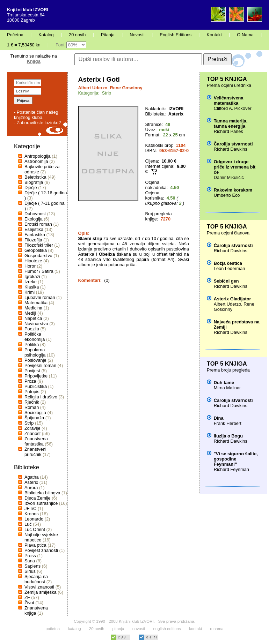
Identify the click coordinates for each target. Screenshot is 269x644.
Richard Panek (228, 131)
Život (29, 603)
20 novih (77, 35)
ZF (27, 597)
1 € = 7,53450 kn (24, 45)
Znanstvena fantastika (36, 441)
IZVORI (176, 109)
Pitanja (108, 35)
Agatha (32, 477)
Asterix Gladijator (232, 299)
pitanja (118, 629)
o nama (217, 629)
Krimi (30, 292)
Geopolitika (36, 250)
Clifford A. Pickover (233, 108)
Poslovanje (35, 360)
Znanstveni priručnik (35, 452)
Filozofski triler (39, 245)
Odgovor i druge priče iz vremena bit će (235, 167)
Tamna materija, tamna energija (231, 123)
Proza (30, 381)
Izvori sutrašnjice (41, 503)
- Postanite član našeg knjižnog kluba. (36, 115)
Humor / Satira (39, 271)
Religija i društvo (41, 397)
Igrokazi (32, 276)
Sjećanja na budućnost (36, 579)
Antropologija (38, 156)
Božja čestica (228, 263)
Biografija (34, 182)
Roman (32, 407)
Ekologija (34, 219)
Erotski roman (38, 224)
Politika (32, 345)
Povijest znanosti (41, 550)
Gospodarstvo (38, 256)
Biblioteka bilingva (42, 493)
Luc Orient (35, 529)
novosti (139, 629)
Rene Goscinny (126, 88)
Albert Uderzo (93, 88)
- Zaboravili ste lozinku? (37, 123)
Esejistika (34, 229)
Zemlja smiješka (41, 592)
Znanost (32, 433)
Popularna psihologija (35, 352)
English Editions (176, 35)
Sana (30, 561)
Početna (15, 35)
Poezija (32, 329)
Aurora (31, 488)
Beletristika (35, 177)
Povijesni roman (40, 365)
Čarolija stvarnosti (233, 144)
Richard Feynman (231, 469)
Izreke (31, 282)
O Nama (245, 35)
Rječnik (32, 402)
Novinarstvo (36, 324)
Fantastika (35, 235)
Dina (219, 418)
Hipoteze (33, 261)
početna (53, 629)
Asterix (31, 482)
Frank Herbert (228, 423)
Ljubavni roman (40, 297)
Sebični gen (226, 281)
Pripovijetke (36, 376)
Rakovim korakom (233, 190)
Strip (29, 423)
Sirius (30, 571)
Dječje (31, 188)
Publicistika (36, 386)
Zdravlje (32, 428)
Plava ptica (35, 545)
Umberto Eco (227, 195)
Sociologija (35, 413)
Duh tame (224, 383)
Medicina (33, 308)
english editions (167, 629)
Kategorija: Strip (95, 93)
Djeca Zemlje (38, 498)
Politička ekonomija (35, 337)
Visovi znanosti (39, 587)
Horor (30, 266)
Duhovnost (35, 214)
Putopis (32, 392)
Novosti (137, 35)
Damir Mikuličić (229, 177)
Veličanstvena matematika (229, 100)
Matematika (36, 303)
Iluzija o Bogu (228, 436)
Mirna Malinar (227, 388)
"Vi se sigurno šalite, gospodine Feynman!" (236, 459)
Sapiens (32, 566)
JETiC (30, 508)
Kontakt (214, 35)
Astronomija (36, 161)
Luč (28, 524)
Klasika (32, 287)
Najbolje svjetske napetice (41, 537)
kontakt (195, 629)
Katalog (46, 35)
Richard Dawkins (231, 149)
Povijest (32, 371)
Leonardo (34, 519)
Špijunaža (34, 418)
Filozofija (33, 240)
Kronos (32, 514)
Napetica (33, 318)
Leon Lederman (230, 268)
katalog (74, 629)
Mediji (30, 313)
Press (30, 556)
